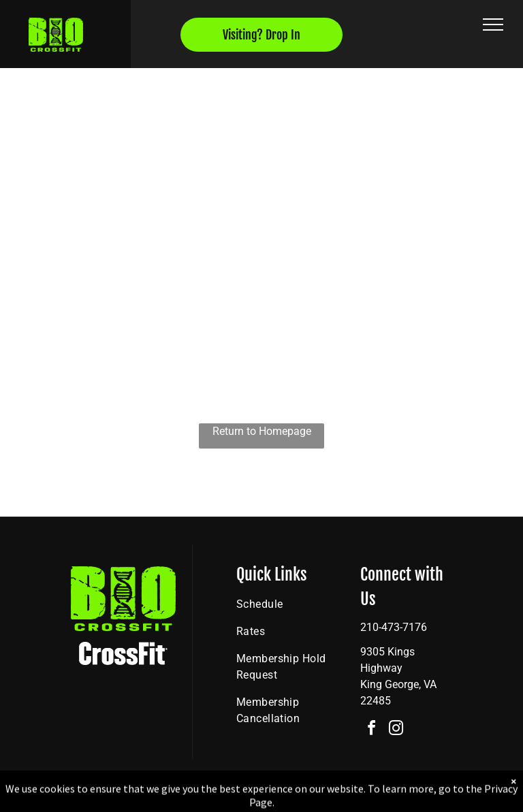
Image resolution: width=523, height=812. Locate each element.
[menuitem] (285, 604)
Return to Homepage (262, 431)
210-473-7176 (394, 627)
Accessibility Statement (289, 799)
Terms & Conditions (374, 799)
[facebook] (371, 730)
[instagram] (396, 730)
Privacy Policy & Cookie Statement (177, 799)
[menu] (493, 25)
